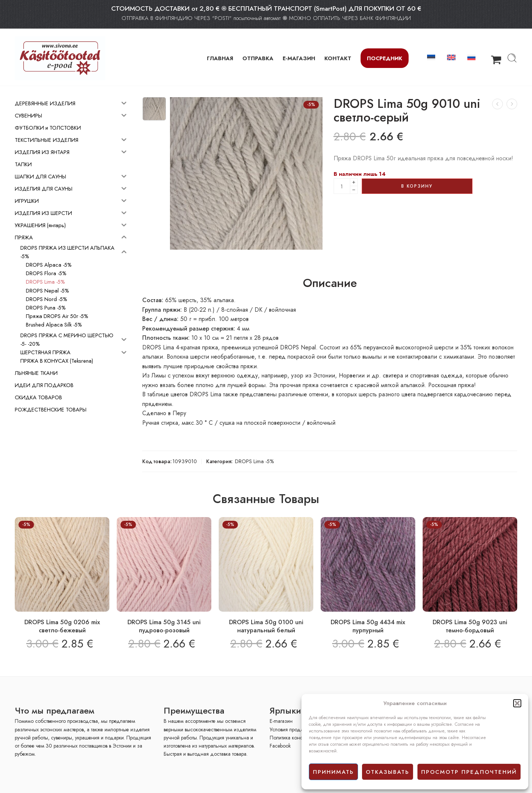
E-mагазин (281, 721)
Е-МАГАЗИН (299, 58)
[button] (517, 703)
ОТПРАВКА (258, 58)
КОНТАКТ (338, 58)
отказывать (388, 772)
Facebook (280, 746)
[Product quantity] (342, 186)
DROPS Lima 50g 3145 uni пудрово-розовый (164, 626)
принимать (333, 772)
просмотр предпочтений (469, 772)
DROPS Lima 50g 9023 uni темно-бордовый (470, 626)
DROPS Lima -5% (255, 461)
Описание (330, 283)
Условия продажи (289, 729)
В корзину (417, 186)
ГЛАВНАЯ (220, 58)
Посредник (385, 58)
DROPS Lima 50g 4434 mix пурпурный (368, 626)
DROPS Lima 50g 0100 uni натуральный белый (266, 626)
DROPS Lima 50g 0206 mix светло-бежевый (62, 626)
